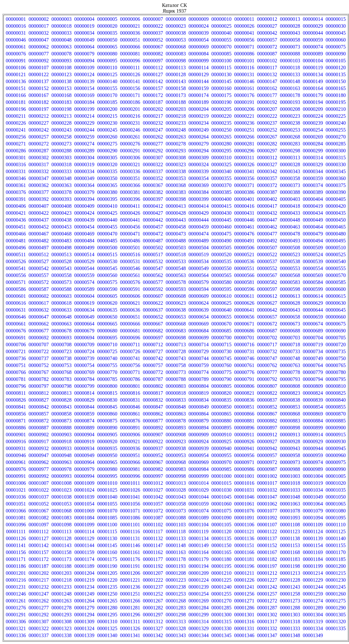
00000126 (130, 74)
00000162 (267, 88)
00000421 (16, 213)
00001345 (221, 635)
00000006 (130, 19)
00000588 (61, 289)
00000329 (313, 164)
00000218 (176, 116)
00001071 (130, 511)
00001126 (16, 538)
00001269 (199, 601)
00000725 (107, 351)
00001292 (39, 615)
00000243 (61, 130)
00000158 (176, 88)
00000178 (290, 95)
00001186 (16, 566)
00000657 (267, 317)
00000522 (267, 254)
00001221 (130, 580)
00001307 (39, 621)
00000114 (199, 68)
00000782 (39, 379)
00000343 (290, 171)
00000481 (16, 241)
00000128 (176, 74)
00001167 (267, 552)
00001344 (199, 635)
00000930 (336, 441)
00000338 (176, 171)
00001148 (176, 545)
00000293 (176, 151)
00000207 (267, 109)
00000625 (221, 303)
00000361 (16, 185)
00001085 (107, 518)
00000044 (313, 33)
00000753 (61, 365)
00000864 (199, 414)
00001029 (199, 490)
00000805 (221, 386)
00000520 (221, 254)
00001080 (336, 511)
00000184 (84, 102)
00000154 (84, 88)
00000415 (221, 206)
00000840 (336, 400)
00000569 (313, 275)
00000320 (107, 164)
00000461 (244, 227)
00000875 (107, 421)
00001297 (153, 615)
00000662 (39, 324)
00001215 (336, 573)
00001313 (176, 621)
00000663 (61, 324)
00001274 (313, 601)
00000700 (221, 338)
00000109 (84, 68)
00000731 (244, 351)
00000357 (267, 178)
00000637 (153, 310)
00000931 (16, 448)
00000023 (176, 26)
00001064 (313, 504)
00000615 (336, 296)
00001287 (267, 608)
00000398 (176, 199)
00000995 (107, 476)
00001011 (130, 483)
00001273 (290, 601)
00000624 (199, 303)
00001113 (62, 531)
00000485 (107, 241)
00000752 (39, 365)
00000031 (16, 33)
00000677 (39, 331)
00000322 (153, 164)
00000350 (107, 178)
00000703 (290, 338)
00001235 (107, 587)
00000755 (107, 365)
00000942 (267, 448)
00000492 (267, 241)
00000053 (176, 40)
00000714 (199, 345)
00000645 (336, 310)
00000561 (130, 275)
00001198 (290, 566)
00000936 (130, 448)
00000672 (267, 324)
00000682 (153, 331)
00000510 (336, 248)
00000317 (39, 164)
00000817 (153, 393)
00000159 (199, 88)
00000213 (61, 116)
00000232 (153, 123)
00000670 (221, 324)
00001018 (290, 483)
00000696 (130, 338)
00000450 (336, 220)
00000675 (336, 324)
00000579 (199, 282)
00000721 (16, 351)
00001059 (199, 504)
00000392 (39, 199)
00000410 (107, 206)
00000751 (16, 365)
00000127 (153, 74)
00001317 (267, 621)
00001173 (62, 559)
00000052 (153, 40)
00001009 (84, 483)
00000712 (153, 345)
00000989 (313, 469)
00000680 (107, 331)
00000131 (244, 74)
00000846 (130, 407)
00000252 (267, 130)
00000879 (199, 421)
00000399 (199, 199)
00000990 (336, 469)
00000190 (221, 102)
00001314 (199, 621)
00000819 (199, 393)
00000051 (130, 40)
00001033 (290, 490)
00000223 (290, 116)
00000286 (16, 151)
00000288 (61, 151)
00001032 (267, 490)
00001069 (84, 511)
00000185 (107, 102)
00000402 (267, 199)
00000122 (39, 74)
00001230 (336, 580)
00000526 (16, 261)
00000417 (267, 206)
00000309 (199, 158)
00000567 (267, 275)
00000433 (290, 213)
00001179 (199, 559)
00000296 (244, 151)
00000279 (199, 144)
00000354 (199, 178)
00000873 (61, 421)
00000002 (39, 19)
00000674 (313, 324)
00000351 (130, 178)
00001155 (336, 545)
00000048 (61, 40)
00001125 (336, 531)
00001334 (313, 628)
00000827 (39, 400)
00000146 (244, 81)
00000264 (199, 137)
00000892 (153, 428)
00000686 (244, 331)
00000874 (84, 421)
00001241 (244, 587)
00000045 (336, 33)
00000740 (107, 358)
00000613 (290, 296)
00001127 (39, 538)
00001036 (16, 497)
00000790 (221, 379)
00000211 (16, 116)
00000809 (313, 386)
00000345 (336, 171)
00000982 (153, 469)
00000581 (244, 282)
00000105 (336, 61)
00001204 (84, 573)
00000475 (221, 234)
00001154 (313, 545)
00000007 (153, 19)
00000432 (267, 213)
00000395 (107, 199)
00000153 (61, 88)
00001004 (313, 476)
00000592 (153, 289)
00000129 (199, 74)
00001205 (107, 573)
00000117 (267, 68)
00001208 (176, 573)
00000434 (313, 213)
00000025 (221, 26)
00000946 (16, 455)
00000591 (130, 289)
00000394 (84, 199)
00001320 (336, 621)
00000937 (153, 448)
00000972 (267, 462)
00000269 (313, 137)
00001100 (107, 525)
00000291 (130, 151)
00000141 (130, 81)
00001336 (16, 635)
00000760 (221, 365)
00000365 (107, 185)
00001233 (61, 587)
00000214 (84, 116)
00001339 (84, 635)
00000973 (290, 462)
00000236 (244, 123)
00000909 (199, 435)
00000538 (290, 261)
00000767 (39, 372)
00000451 (16, 227)
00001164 (199, 552)
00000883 (290, 421)
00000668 (176, 324)
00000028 (290, 26)
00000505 (221, 248)
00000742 (153, 358)
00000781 (16, 379)
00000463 (290, 227)
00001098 (61, 525)
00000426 (130, 213)
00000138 (61, 81)
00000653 (176, 317)
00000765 (336, 365)
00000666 (130, 324)
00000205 (221, 109)
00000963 (61, 462)
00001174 (84, 559)
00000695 (107, 338)
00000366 (130, 185)
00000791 (244, 379)
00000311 (244, 158)
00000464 (313, 227)
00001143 (62, 545)
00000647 (39, 317)
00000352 (153, 178)
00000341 (244, 171)
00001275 (336, 601)
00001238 (176, 587)
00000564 (199, 275)
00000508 (290, 248)
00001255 (221, 594)
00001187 (39, 566)
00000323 (176, 164)
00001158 (62, 552)
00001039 (84, 497)
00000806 (244, 386)
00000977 (39, 469)
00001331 (244, 628)
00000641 (244, 310)
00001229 (313, 580)
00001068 (61, 511)
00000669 (199, 324)
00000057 (267, 40)
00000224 (313, 116)
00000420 (336, 206)
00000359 (313, 178)
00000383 (176, 192)
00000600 (336, 289)
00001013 (176, 483)
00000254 (313, 130)
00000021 (130, 26)
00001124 (313, 531)
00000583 (290, 282)
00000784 (84, 379)
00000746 (244, 358)
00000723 (61, 351)
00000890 (107, 428)
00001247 (39, 594)
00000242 (39, 130)
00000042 (267, 33)
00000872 (39, 421)
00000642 (267, 310)
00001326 (130, 628)
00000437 (39, 220)
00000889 (84, 428)
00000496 (16, 248)
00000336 (130, 171)
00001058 (176, 504)
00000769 (84, 372)
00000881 (244, 421)
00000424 (84, 213)
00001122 (267, 531)
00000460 (221, 227)
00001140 (336, 538)
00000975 (336, 462)
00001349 (313, 635)
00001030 (221, 490)
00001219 (84, 580)
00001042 (153, 497)
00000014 (313, 19)
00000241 (16, 130)
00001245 (336, 587)
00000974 (313, 462)
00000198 (61, 109)
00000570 (336, 275)
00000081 (130, 54)
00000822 (267, 393)
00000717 (267, 345)
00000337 (153, 171)
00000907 (153, 435)
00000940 (221, 448)
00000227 (39, 123)
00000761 (244, 365)
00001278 (61, 608)
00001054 (84, 504)
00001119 (199, 531)
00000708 (61, 345)
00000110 (107, 68)
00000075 (336, 47)
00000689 (313, 331)
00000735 (336, 351)
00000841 (16, 407)
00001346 (244, 635)
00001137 (267, 538)
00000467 (39, 234)
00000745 (221, 358)
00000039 (199, 33)
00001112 (39, 531)
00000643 (290, 310)
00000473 (176, 234)
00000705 (336, 338)
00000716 (244, 345)
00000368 (176, 185)
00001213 (290, 573)
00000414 (199, 206)
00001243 (290, 587)
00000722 (39, 351)
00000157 (153, 88)
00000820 (221, 393)
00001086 (130, 518)
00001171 (16, 559)
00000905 (107, 435)
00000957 (267, 455)
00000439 (84, 220)
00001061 (244, 504)
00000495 (336, 241)
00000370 (221, 185)
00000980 (107, 469)
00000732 (267, 351)
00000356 (244, 178)
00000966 (130, 462)
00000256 (16, 137)
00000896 (244, 428)
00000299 (313, 151)
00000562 (153, 275)
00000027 (267, 26)
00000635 (107, 310)
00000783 (61, 379)
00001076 (244, 511)
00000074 (313, 47)
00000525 (336, 254)
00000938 (176, 448)
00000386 (244, 192)
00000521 (244, 254)
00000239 (313, 123)
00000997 (153, 476)
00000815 (107, 393)
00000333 (61, 171)
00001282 (153, 608)
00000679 (84, 331)
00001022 (39, 490)
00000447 (267, 220)
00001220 (107, 580)
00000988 (290, 469)
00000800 (107, 386)
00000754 (84, 365)
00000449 (313, 220)
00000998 (176, 476)
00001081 (16, 518)
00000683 (176, 331)
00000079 (84, 54)
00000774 (199, 372)
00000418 (290, 206)
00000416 (244, 206)
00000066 (130, 47)
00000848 (176, 407)
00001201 (16, 573)
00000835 (221, 400)
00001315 (221, 621)
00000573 (61, 282)
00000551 (244, 268)
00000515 (107, 254)
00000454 (84, 227)
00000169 (84, 95)
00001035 (336, 490)
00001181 (244, 559)
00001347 (267, 635)
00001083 (61, 518)
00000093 (61, 61)
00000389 (313, 192)
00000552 (267, 268)
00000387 (267, 192)
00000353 (176, 178)
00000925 (221, 441)
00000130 (221, 74)
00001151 (244, 545)
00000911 (244, 435)
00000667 (153, 324)
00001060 (221, 504)
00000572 (39, 282)
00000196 (16, 109)
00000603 (61, 296)
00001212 (267, 573)
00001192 (153, 566)
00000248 (176, 130)
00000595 (221, 289)
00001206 (130, 573)
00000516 (130, 254)
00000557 (39, 275)
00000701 (244, 338)
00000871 (16, 421)
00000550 (221, 268)
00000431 (244, 213)
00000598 (290, 289)
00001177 (153, 559)
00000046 (16, 40)
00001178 (176, 559)
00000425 (107, 213)
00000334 (84, 171)
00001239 (199, 587)
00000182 (39, 102)
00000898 (290, 428)
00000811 (16, 393)
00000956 (244, 455)
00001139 (313, 538)
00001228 (290, 580)
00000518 (176, 254)
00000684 (199, 331)
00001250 (107, 594)
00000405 (336, 199)
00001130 (107, 538)
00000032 (39, 33)
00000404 (313, 199)
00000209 (313, 109)
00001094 (313, 518)
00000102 (267, 61)
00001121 (244, 531)
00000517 (153, 254)
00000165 (336, 88)
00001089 (199, 518)
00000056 (244, 40)
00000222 (267, 116)
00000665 (107, 324)
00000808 (290, 386)
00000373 (290, 185)
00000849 (199, 407)
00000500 (107, 248)
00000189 (199, 102)
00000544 (84, 268)
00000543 (61, 268)
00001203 (61, 573)
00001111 (16, 531)
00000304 (84, 158)
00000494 (313, 241)
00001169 (313, 552)
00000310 (221, 158)
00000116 (244, 68)
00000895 (221, 428)
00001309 (84, 621)
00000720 (336, 345)
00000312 (267, 158)
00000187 (153, 102)
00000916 (16, 441)
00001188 (62, 566)
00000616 (16, 303)
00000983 (176, 469)
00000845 (107, 407)
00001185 (336, 559)
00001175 (107, 559)
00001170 (336, 552)
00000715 (221, 345)
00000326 (244, 164)
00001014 (199, 483)
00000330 (336, 164)
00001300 (221, 615)
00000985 (221, 469)
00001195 (221, 566)
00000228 (61, 123)
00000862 (153, 414)
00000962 (39, 462)
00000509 (313, 248)
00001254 (199, 594)
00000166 (16, 95)
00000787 (153, 379)
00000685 (221, 331)
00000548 (176, 268)
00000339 (199, 171)
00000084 (199, 54)
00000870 (336, 414)
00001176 (130, 559)
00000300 (336, 151)
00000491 (244, 241)
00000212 (39, 116)
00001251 (130, 594)
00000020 (107, 26)
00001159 (84, 552)
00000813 (61, 393)
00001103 (176, 525)
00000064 (84, 47)
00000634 (84, 310)
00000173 (176, 95)
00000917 (39, 441)
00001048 (290, 497)
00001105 (221, 525)
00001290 (336, 608)
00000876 (130, 421)
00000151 (16, 88)
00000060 (336, 40)
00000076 (16, 54)
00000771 (130, 372)
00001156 (16, 552)
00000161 (244, 88)
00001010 (107, 483)
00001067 (39, 511)
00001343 (176, 635)
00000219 (199, 116)
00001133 (176, 538)
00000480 (336, 234)
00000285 (336, 144)
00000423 (61, 213)
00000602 (39, 296)
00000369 (199, 185)
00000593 (176, 289)
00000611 (244, 296)
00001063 (290, 504)
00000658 (290, 317)
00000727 (153, 351)
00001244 (313, 587)
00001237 (153, 587)
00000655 (221, 317)
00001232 (39, 587)
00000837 (267, 400)
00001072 (153, 511)
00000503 (176, 248)
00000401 (244, 199)
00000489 (199, 241)
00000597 (267, 289)
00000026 (244, 26)
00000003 (61, 19)
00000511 (16, 254)
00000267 (267, 137)
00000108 (61, 68)
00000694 (84, 338)
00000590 (107, 289)
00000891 (130, 428)
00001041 (130, 497)
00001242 (267, 587)
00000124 (84, 74)
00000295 (221, 151)
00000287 (39, 151)
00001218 (61, 580)
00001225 (221, 580)
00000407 (39, 206)
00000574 (84, 282)
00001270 (221, 601)
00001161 (130, 552)
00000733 (290, 351)
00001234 (84, 587)
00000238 (290, 123)
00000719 (313, 345)
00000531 (130, 261)
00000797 (39, 386)
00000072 (267, 47)
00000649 (84, 317)
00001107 (267, 525)
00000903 (61, 435)
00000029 (313, 26)
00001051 (16, 504)
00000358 (290, 178)
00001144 (84, 545)
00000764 (313, 365)
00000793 (290, 379)
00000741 (130, 358)
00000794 (313, 379)
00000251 (244, 130)
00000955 (221, 455)
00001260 (336, 594)
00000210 (336, 109)
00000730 (221, 351)
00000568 (290, 275)
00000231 (130, 123)
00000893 (176, 428)
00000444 (199, 220)
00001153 (290, 545)
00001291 (16, 615)
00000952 (153, 455)
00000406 (16, 206)
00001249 (84, 594)
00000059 (313, 40)
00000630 (336, 303)
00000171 (130, 95)
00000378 (61, 192)
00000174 (199, 95)
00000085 (221, 54)
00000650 (107, 317)
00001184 (313, 559)
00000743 (176, 358)
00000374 (313, 185)
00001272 (267, 601)
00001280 (107, 608)
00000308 (176, 158)
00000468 (61, 234)
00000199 (84, 109)
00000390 (336, 192)
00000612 (267, 296)
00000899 (313, 428)
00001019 (313, 483)
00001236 (130, 587)
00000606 (130, 296)
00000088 (290, 54)
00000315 (336, 158)
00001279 (84, 608)
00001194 (199, 566)
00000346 (16, 178)
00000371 (244, 185)
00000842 (39, 407)
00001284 (199, 608)
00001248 (61, 594)
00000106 (16, 68)
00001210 (221, 573)
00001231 (16, 587)
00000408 (61, 206)
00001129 (84, 538)
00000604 (84, 296)
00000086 (244, 54)
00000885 (336, 421)
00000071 (244, 47)
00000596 (244, 289)
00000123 (61, 74)
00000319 (84, 164)
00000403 (290, 199)
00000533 (176, 261)
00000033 (61, 33)
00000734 (313, 351)
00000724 (84, 351)
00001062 (267, 504)
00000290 (107, 151)
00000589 (84, 289)
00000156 (130, 88)
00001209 (199, 573)
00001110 (336, 525)
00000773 (176, 372)
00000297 (267, 151)
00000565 (221, 275)
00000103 (290, 61)
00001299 (199, 615)
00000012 (267, 19)
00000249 (199, 130)
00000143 (176, 81)
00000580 (221, 282)
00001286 (244, 608)
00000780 (336, 372)
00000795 (336, 379)
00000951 (130, 455)
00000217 (153, 116)
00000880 (221, 421)
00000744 (199, 358)
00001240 (221, 587)
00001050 (336, 497)
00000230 (107, 123)
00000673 (290, 324)
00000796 (16, 386)
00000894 (199, 428)
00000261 (130, 137)
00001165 (221, 552)
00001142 (39, 545)
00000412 (153, 206)
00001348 (290, 635)
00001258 (290, 594)
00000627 (267, 303)
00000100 (221, 61)
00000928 (290, 441)
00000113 (176, 68)
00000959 (313, 455)
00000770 (107, 372)
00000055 (221, 40)
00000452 (39, 227)
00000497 (39, 248)
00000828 (61, 400)
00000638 (176, 310)
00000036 (130, 33)
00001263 (61, 601)
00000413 (176, 206)
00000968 (176, 462)
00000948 (61, 455)
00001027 (153, 490)
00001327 (153, 628)
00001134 (199, 538)
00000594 (199, 289)
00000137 (39, 81)
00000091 (16, 61)
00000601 (16, 296)
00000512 (39, 254)
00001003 (290, 476)
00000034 (84, 33)
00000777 (267, 372)
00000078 (61, 54)
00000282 (267, 144)
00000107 (39, 68)
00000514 (84, 254)
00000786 (130, 379)
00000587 (39, 289)
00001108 (290, 525)
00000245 (107, 130)
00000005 (107, 19)
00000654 (199, 317)
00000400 (221, 199)
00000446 (244, 220)
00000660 (336, 317)
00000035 (107, 33)
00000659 (313, 317)
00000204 (199, 109)
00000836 (244, 400)
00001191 (130, 566)
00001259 (313, 594)
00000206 (244, 109)
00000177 (267, 95)
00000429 (199, 213)
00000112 (153, 68)
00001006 (16, 483)
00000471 (130, 234)
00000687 (267, 331)
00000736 (16, 358)
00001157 (39, 552)
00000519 (199, 254)
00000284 (313, 144)
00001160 (107, 552)
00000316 (16, 164)
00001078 (290, 511)
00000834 (199, 400)
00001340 (107, 635)
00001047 (267, 497)
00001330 (221, 628)
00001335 (336, 628)
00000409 (84, 206)
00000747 (267, 358)
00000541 (16, 268)
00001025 (107, 490)
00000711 (130, 345)
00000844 (84, 407)
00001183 (290, 559)
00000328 (290, 164)
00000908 (176, 435)
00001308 (61, 621)
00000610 (221, 296)
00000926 (244, 441)
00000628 (290, 303)
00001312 (153, 621)
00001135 (221, 538)
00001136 (244, 538)
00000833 (176, 400)
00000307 (153, 158)
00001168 (290, 552)
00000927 (267, 441)
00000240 (336, 123)
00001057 (153, 504)
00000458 (176, 227)
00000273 (61, 144)
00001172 (39, 559)
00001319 (313, 621)
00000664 (84, 324)
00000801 (130, 386)
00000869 (313, 414)
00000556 (16, 275)
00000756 (130, 365)
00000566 (244, 275)
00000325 (221, 164)
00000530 (107, 261)
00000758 (176, 365)
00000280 (221, 144)
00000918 (61, 441)
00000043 (290, 33)
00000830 (107, 400)
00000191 (244, 102)
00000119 (313, 68)
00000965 (107, 462)
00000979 (84, 469)
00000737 (39, 358)
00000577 (153, 282)
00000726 (130, 351)
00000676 (16, 331)
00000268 (290, 137)
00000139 (84, 81)
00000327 (267, 164)
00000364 (84, 185)
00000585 (336, 282)
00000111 (130, 68)
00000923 (176, 441)
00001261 (16, 601)
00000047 (39, 40)
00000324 (199, 164)
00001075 (221, 511)
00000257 (39, 137)
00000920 (107, 441)
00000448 (290, 220)
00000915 (336, 435)
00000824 (313, 393)
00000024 (199, 26)
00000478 (290, 234)
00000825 (336, 393)
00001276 (16, 608)
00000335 (107, 171)
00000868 (290, 414)
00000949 (84, 455)
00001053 (61, 504)
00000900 (336, 428)
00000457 (153, 227)
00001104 (199, 525)
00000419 (313, 206)
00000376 (16, 192)
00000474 (199, 234)
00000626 (244, 303)
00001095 (336, 518)
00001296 (130, 615)
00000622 (153, 303)
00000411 (130, 206)
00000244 (84, 130)
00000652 (153, 317)
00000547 (153, 268)
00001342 (153, 635)
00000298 (290, 151)
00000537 (267, 261)
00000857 (39, 414)
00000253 (290, 130)
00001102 (153, 525)
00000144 (199, 81)
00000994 (84, 476)
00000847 (153, 407)
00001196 (244, 566)
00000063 (61, 47)
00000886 (16, 428)
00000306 (130, 158)
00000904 (84, 435)
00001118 (176, 531)
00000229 (84, 123)
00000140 (107, 81)
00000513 (61, 254)
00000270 (336, 137)
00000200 (107, 109)
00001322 (39, 628)
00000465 (336, 227)
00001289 (313, 608)
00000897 (267, 428)
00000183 (61, 102)
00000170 (107, 95)
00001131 (130, 538)
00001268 (176, 601)
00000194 (313, 102)
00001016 (244, 483)
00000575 (107, 282)
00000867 (267, 414)
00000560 (107, 275)
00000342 (267, 171)
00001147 (153, 545)
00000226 (16, 123)
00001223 (176, 580)
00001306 (16, 621)
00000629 (313, 303)
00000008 (176, 19)
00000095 (107, 61)
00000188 (176, 102)
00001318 (290, 621)
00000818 (176, 393)
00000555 (336, 268)
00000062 (39, 47)
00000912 (267, 435)
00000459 (199, 227)
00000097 (153, 61)
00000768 (61, 372)
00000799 (84, 386)
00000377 (39, 192)
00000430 (221, 213)
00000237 (267, 123)
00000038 (176, 33)
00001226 (244, 580)
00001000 (221, 476)
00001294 (84, 615)
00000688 (290, 331)
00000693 (61, 338)
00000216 (130, 116)
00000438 (61, 220)
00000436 (16, 220)
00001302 (267, 615)
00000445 (221, 220)
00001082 (39, 518)
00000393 (61, 199)
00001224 (199, 580)
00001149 (199, 545)
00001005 (336, 476)
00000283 (290, 144)
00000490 (221, 241)
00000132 (267, 74)
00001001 (244, 476)
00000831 (130, 400)
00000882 (267, 421)
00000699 (199, 338)
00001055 (107, 504)
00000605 (107, 296)
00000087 (267, 54)
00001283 (176, 608)
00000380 (107, 192)
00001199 (313, 566)
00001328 (176, 628)
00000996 (130, 476)
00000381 (130, 192)
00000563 (176, 275)
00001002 (267, 476)
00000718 (290, 345)
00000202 (153, 109)
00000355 (221, 178)
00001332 (267, 628)
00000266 (244, 137)
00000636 (130, 310)
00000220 (221, 116)
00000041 (244, 33)
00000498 (61, 248)
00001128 (62, 538)
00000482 (39, 241)
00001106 (244, 525)
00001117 (153, 531)
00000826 (16, 400)
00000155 (107, 88)
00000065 (107, 47)
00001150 (221, 545)
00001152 (267, 545)
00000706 (16, 345)
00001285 (221, 608)
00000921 (130, 441)
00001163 (176, 552)
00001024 (84, 490)
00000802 (153, 386)
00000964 (84, 462)
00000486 (130, 241)
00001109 (313, 525)
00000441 (130, 220)
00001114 (84, 531)
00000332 (39, 171)
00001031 (244, 490)
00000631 (16, 310)
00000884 (313, 421)
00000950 (107, 455)
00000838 (290, 400)
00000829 (84, 400)
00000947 (39, 455)
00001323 (61, 628)
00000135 (336, 74)
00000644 (313, 310)
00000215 (107, 116)
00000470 (107, 234)
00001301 (244, 615)
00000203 (176, 109)
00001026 (130, 490)
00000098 (176, 61)
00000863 (176, 414)
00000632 (39, 310)
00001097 (39, 525)
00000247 (153, 130)
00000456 (130, 227)
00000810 (336, 386)
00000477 (267, 234)
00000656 (244, 317)
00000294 (199, 151)
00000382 (153, 192)
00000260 (107, 137)
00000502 (153, 248)
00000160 (221, 88)
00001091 (244, 518)
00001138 (290, 538)
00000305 (107, 158)
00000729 (199, 351)
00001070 (107, 511)
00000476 (244, 234)
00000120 (336, 68)
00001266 (130, 601)
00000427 (153, 213)
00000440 (107, 220)
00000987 (267, 469)
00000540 (336, 261)
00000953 (176, 455)
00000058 (290, 40)
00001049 (313, 497)
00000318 (61, 164)
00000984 (199, 469)
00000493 (290, 241)
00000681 (130, 331)
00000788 (176, 379)
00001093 (290, 518)
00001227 (267, 580)
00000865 (221, 414)
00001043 (176, 497)
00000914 (313, 435)
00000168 (61, 95)
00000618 (61, 303)
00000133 (290, 74)
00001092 (267, 518)
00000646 (16, 317)
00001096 (16, 525)
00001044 (199, 497)
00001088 (176, 518)
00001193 (176, 566)
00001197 (267, 566)
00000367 (153, 185)
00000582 (267, 282)
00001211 (244, 573)
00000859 (84, 414)
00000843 (61, 407)
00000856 (16, 414)
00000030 (336, 26)
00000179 (313, 95)
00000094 (84, 61)
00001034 (313, 490)
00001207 (153, 573)
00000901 (16, 435)
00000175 (221, 95)
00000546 (130, 268)
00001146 (130, 545)
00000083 (176, 54)
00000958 (290, 455)
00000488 (176, 241)
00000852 (267, 407)
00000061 (16, 47)
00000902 (39, 435)
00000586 (16, 289)
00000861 (130, 414)
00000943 (290, 448)
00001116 (130, 531)
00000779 (313, 372)
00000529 (84, 261)
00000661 (16, 324)
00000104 (313, 61)
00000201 (130, 109)
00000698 (176, 338)
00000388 (290, 192)
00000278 (176, 144)
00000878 (176, 421)
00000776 (244, 372)
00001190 (107, 566)
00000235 (221, 123)
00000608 (176, 296)
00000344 (313, 171)
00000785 (107, 379)
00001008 (61, 483)
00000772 (153, 372)
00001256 (244, 594)
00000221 (244, 116)
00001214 (313, 573)
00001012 (153, 483)
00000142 (153, 81)
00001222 (153, 580)
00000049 (84, 40)
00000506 (244, 248)
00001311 (130, 621)
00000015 (336, 19)
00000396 (130, 199)
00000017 (39, 26)
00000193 (290, 102)
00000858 (61, 414)
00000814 (84, 393)
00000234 (199, 123)
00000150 (336, 81)
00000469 (84, 234)
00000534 (199, 261)
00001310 (107, 621)
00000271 (16, 144)
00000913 (290, 435)
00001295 (107, 615)
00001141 (16, 545)
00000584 (313, 282)
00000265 (221, 137)
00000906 (130, 435)
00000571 (16, 282)
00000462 (267, 227)
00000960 (336, 455)
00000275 (107, 144)
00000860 (107, 414)
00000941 (244, 448)
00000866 (244, 414)
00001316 (244, 621)
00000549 (199, 268)
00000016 (16, 26)
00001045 (221, 497)
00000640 (221, 310)
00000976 (16, 469)
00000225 (336, 116)
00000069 (199, 47)
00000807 (267, 386)
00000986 (244, 469)
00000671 (244, 324)
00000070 (221, 47)
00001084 (84, 518)
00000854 (313, 407)
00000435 (336, 213)
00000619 (84, 303)
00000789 (199, 379)
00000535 (221, 261)
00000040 (221, 33)
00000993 (61, 476)
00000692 (39, 338)
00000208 (290, 109)
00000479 (313, 234)
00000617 (39, 303)
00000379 (84, 192)
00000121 (16, 74)
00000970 (221, 462)
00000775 (221, 372)
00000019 (84, 26)
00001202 (39, 573)
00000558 (61, 275)
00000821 (244, 393)
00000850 (221, 407)
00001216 (16, 580)
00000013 (290, 19)
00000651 (130, 317)
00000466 (16, 234)
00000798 (61, 386)
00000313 (290, 158)
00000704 (313, 338)
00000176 (244, 95)
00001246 (16, 594)
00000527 (39, 261)
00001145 (107, 545)
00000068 (176, 47)
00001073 (176, 511)
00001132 (153, 538)
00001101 (130, 525)
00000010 (221, 19)
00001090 (221, 518)
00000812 (39, 393)
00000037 (153, 33)
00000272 (39, 144)
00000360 (336, 178)
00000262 (153, 137)
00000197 (39, 109)
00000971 (244, 462)
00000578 (176, 282)
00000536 (244, 261)
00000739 (84, 358)
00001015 (221, 483)
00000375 (336, 185)
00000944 (313, 448)
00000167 (39, 95)
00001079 (313, 511)
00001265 (107, 601)
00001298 (176, 615)
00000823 (290, 393)
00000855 (336, 407)
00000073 (290, 47)
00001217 (39, 580)
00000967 (153, 462)
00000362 (39, 185)
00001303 (290, 615)
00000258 (61, 137)
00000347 (39, 178)
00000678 (61, 331)
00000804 (199, 386)
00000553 (290, 268)
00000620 (107, 303)
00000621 (130, 303)
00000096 (130, 61)
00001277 (39, 608)
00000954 (199, 455)
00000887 (39, 428)
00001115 (107, 531)
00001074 (199, 511)
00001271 (244, 601)
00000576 (130, 282)
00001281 (130, 608)
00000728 (176, 351)
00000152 (39, 88)
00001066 (16, 511)
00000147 (267, 81)
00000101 (244, 61)
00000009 (199, 19)
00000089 (313, 54)
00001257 (267, 594)
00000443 (176, 220)
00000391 (16, 199)
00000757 (153, 365)
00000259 (84, 137)
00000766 (16, 372)
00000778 (290, 372)
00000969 (199, 462)
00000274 (84, 144)
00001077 (267, 511)
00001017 (267, 483)
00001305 (336, 615)
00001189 (84, 566)
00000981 (130, 469)
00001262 (39, 601)
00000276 (130, 144)
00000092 (39, 61)
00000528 (61, 261)
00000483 (61, 241)
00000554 (313, 268)
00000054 (199, 40)
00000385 (221, 192)
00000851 (244, 407)
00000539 (313, 261)
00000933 (61, 448)
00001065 (336, 504)
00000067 (153, 47)
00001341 (130, 635)
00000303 (61, 158)
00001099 (84, 525)
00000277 (153, 144)
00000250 (221, 130)
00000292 (153, 151)
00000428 (176, 213)
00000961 (16, 462)
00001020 (336, 483)
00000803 (176, 386)
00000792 (267, 379)
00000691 (16, 338)
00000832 (153, 400)
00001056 (130, 504)
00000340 (221, 171)
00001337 (39, 635)
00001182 (267, 559)
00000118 (290, 68)
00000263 (176, 137)
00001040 (107, 497)
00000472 (153, 234)
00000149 (313, 81)
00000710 (107, 345)
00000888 (61, 428)
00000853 (290, 407)
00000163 (290, 88)
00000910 (221, 435)
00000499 (84, 248)
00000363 (61, 185)
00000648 (61, 317)
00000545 (107, 268)
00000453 (61, 227)
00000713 (176, 345)
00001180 (221, 559)
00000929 (313, 441)
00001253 (176, 594)
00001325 (107, 628)
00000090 (336, 54)
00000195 (336, 102)
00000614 (313, 296)
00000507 (267, 248)
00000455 (107, 227)
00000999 (199, 476)
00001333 (290, 628)
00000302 (39, 158)
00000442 (153, 220)
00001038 (61, 497)
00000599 (313, 289)
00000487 (153, 241)
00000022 (153, 26)
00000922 (153, 441)
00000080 (107, 54)
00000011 (244, 19)
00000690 (336, 331)
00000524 (313, 254)
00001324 (84, 628)
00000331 (16, 171)
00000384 (199, 192)
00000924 (199, 441)
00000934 (84, 448)
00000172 (153, 95)
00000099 (199, 61)
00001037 (39, 497)
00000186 (130, 102)
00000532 (153, 261)
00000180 (336, 95)
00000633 (61, 310)
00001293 (61, 615)
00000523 (290, 254)
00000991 (16, 476)
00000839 (313, 400)
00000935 (107, 448)
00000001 (16, 19)
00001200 (336, 566)
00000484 (84, 241)
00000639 (199, 310)
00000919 (84, 441)
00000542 (39, 268)
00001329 (199, 628)
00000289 (84, 151)
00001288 (290, 608)
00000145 (221, 81)
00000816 (130, 393)
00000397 (153, 199)
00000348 (61, 178)
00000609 (199, 296)
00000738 (61, 358)
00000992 (39, 476)
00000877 (153, 421)
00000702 (267, 338)
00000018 (61, 26)
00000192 (267, 102)
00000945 (336, 448)
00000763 (290, 365)
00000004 (84, 19)
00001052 (39, 504)
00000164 (313, 88)
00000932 (39, 448)
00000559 (84, 275)
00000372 (267, 185)
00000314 (313, 158)
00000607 (153, 296)
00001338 (61, 635)
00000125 (107, 74)
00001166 (244, 552)
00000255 (336, 130)
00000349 (84, 178)
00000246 (130, 130)
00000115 (221, 68)
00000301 (16, 158)
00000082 (153, 54)
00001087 (153, 518)
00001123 (290, 531)
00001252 (153, 594)
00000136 (16, 81)
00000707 (39, 345)
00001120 (221, 531)
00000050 (107, 40)
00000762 (267, 365)
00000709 (84, 345)
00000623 (176, 303)
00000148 (290, 81)
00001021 (16, 490)
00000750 (336, 358)
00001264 (84, 601)
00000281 (244, 144)
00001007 (39, 483)
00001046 (244, 497)
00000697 (153, 338)
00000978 (61, 469)
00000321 (130, 164)
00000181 (16, 102)
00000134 (313, 74)
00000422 (39, 213)
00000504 (199, 248)
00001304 (313, 615)
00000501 (130, 248)
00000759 (199, 365)
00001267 (153, 601)
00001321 (16, 628)
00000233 (176, 123)
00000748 (290, 358)
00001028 (176, 490)
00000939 (199, 448)
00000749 (313, 358)
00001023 (61, 490)
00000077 (39, 54)
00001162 (153, 552)
